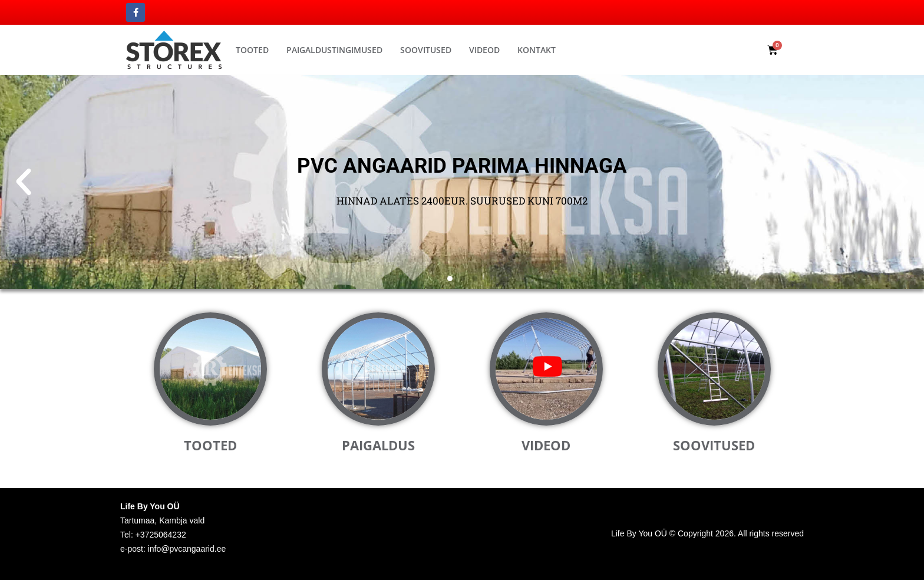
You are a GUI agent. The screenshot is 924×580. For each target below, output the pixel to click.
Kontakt (537, 50)
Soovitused (426, 50)
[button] (701, 48)
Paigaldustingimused (334, 50)
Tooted (252, 50)
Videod (484, 50)
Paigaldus (378, 445)
